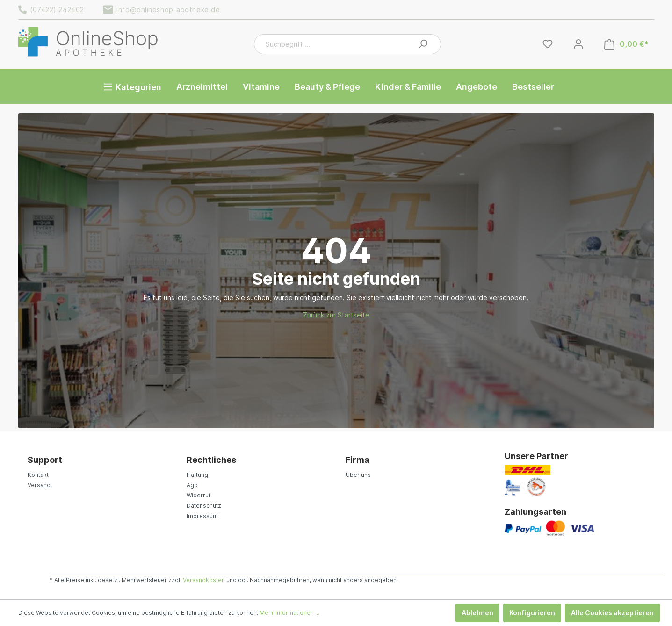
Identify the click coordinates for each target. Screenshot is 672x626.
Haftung (197, 475)
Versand (39, 485)
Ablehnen (477, 613)
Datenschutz (204, 506)
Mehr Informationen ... (289, 613)
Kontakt (38, 475)
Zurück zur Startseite (336, 315)
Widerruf (199, 495)
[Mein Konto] (578, 44)
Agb (192, 485)
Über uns (358, 475)
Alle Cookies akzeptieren (612, 613)
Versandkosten (204, 580)
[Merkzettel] (548, 44)
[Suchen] (423, 44)
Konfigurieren (532, 613)
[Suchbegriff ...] (337, 44)
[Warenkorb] (626, 44)
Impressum (202, 516)
